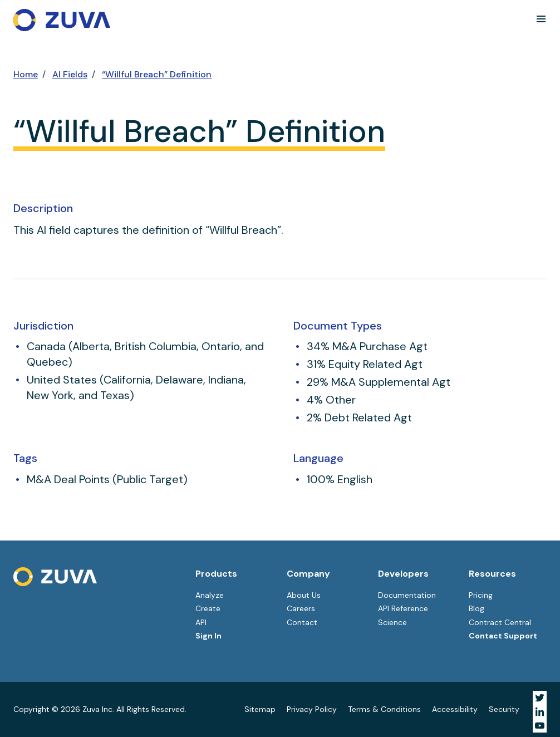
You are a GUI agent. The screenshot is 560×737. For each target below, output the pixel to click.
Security (504, 709)
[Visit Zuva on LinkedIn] (540, 712)
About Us (304, 595)
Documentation (407, 595)
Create (208, 608)
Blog (477, 608)
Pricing (481, 595)
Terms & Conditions (384, 709)
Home (26, 74)
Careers (301, 608)
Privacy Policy (312, 709)
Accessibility (455, 709)
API (201, 622)
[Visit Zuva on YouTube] (540, 726)
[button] (541, 19)
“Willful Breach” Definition (157, 74)
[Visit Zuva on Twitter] (540, 698)
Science (392, 622)
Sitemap (260, 709)
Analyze (210, 595)
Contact (302, 622)
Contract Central (500, 622)
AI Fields (70, 74)
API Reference (403, 608)
